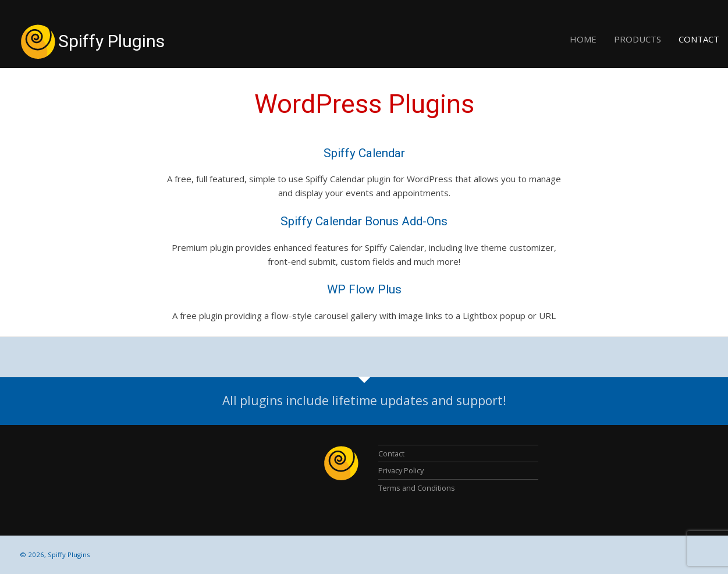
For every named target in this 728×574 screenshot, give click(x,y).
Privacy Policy (401, 470)
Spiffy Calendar (364, 153)
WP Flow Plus (364, 289)
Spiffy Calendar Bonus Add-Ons (364, 221)
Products (638, 39)
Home (583, 39)
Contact (699, 39)
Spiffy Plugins (111, 41)
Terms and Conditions (417, 488)
